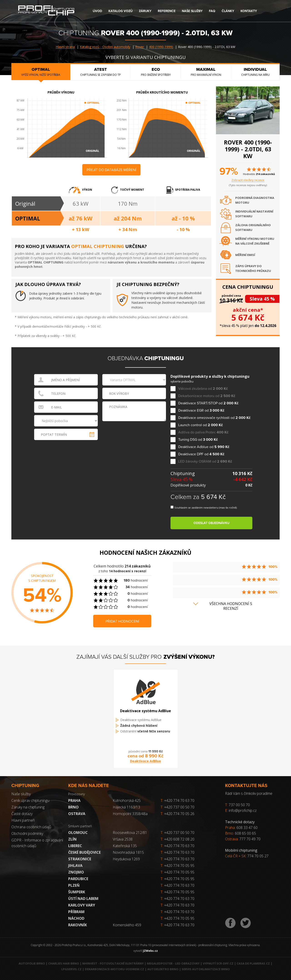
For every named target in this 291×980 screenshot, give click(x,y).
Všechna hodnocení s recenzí (231, 606)
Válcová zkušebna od (203, 389)
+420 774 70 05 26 (177, 814)
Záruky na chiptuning (28, 807)
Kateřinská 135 (125, 846)
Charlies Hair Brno (64, 963)
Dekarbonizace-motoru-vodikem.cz (114, 969)
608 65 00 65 (245, 833)
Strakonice (80, 859)
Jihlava (75, 866)
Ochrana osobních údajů (31, 827)
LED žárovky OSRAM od (205, 462)
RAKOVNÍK (78, 925)
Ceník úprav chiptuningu (30, 800)
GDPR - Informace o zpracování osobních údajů (37, 843)
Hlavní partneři (23, 820)
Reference (167, 11)
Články (228, 11)
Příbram (76, 912)
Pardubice (78, 879)
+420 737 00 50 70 (177, 807)
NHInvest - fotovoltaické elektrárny (113, 963)
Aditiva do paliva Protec (203, 432)
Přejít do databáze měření (111, 170)
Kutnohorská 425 (127, 800)
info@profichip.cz (243, 810)
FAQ (212, 11)
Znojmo (76, 872)
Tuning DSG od (198, 440)
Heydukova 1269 (126, 859)
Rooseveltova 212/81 (130, 833)
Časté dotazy (22, 814)
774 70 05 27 (258, 856)
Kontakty (249, 11)
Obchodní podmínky (27, 833)
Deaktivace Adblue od (204, 447)
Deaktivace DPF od (201, 454)
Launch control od (201, 425)
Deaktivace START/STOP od (208, 403)
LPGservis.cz (71, 969)
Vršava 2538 (123, 839)
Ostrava (77, 814)
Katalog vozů (120, 11)
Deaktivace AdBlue (145, 765)
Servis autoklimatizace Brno (206, 969)
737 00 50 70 (239, 805)
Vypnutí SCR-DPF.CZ (218, 963)
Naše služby (192, 11)
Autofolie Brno (32, 963)
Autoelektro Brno (163, 969)
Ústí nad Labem (83, 899)
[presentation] (134, 432)
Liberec (75, 846)
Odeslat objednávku (211, 523)
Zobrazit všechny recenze (248, 180)
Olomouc (78, 833)
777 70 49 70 (250, 839)
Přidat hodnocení (122, 621)
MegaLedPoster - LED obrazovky (173, 963)
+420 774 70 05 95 (179, 866)
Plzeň (74, 885)
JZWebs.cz (150, 951)
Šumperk (77, 892)
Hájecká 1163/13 (126, 807)
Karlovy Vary (82, 905)
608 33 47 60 (247, 828)
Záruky (145, 11)
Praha (74, 800)
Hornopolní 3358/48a (130, 814)
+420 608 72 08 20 (179, 839)
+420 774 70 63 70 (177, 800)
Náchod (76, 918)
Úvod (97, 11)
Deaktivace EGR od (201, 411)
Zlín (72, 839)
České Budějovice (84, 852)
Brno (73, 807)
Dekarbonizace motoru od (207, 396)
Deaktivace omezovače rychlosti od (214, 418)
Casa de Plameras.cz (253, 963)
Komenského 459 (127, 925)
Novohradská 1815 (128, 852)
